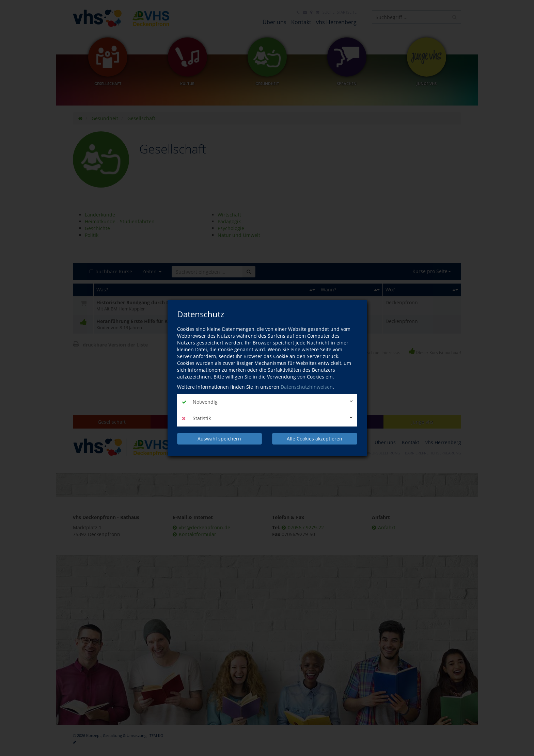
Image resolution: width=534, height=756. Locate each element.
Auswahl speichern (219, 439)
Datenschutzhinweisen (307, 387)
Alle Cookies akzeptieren (315, 439)
